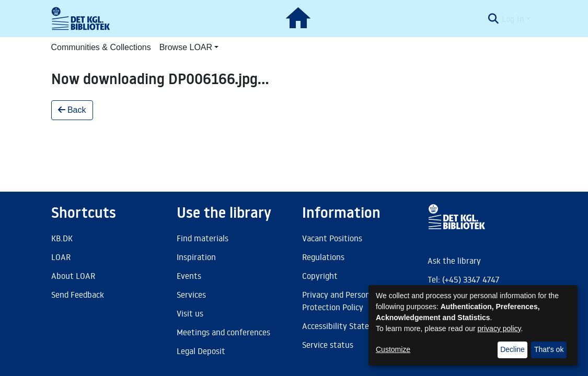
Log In (513, 19)
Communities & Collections (101, 47)
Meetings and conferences (223, 332)
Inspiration (196, 257)
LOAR (61, 257)
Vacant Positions (332, 238)
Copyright (320, 276)
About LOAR (73, 276)
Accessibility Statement (345, 326)
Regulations (323, 257)
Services (191, 295)
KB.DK (62, 238)
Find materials (203, 238)
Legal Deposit (201, 351)
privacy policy (499, 328)
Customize (393, 349)
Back (72, 110)
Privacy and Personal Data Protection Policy (349, 301)
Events (189, 276)
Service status (328, 345)
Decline (512, 349)
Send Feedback (78, 295)
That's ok (549, 349)
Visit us (190, 313)
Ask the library (454, 261)
